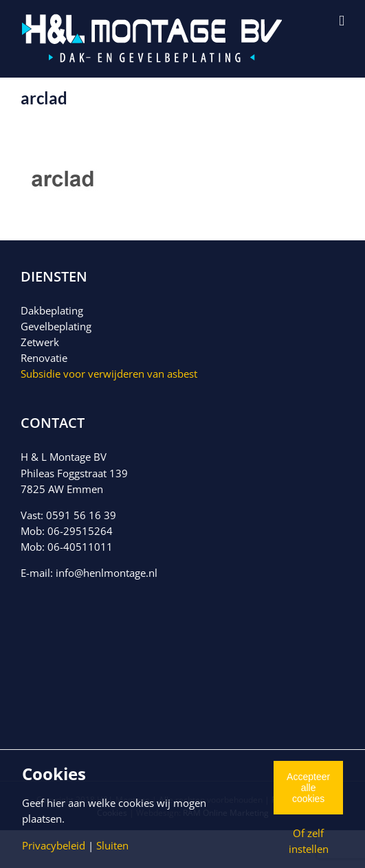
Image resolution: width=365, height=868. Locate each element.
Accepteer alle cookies (308, 788)
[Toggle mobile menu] (342, 21)
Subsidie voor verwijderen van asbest (109, 374)
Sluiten (112, 845)
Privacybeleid (54, 845)
